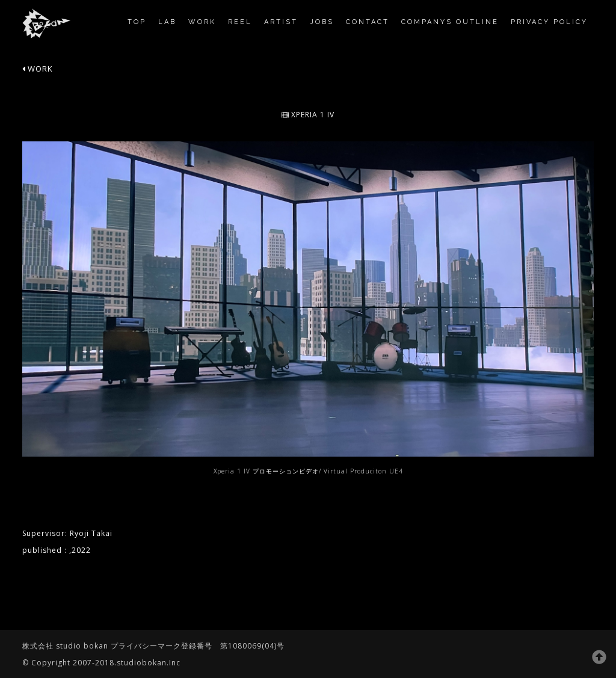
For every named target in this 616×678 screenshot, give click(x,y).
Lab (167, 22)
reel (240, 22)
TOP (137, 22)
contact (368, 22)
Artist (281, 22)
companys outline (450, 22)
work (202, 22)
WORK (38, 69)
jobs (322, 22)
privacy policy (549, 22)
